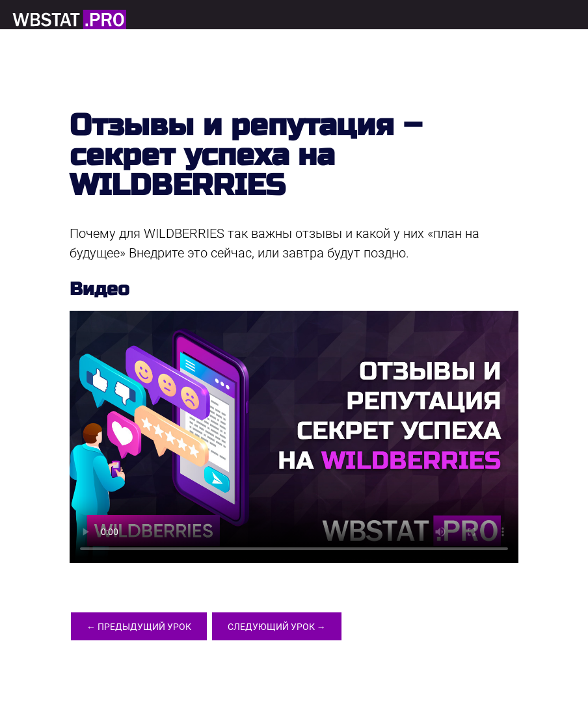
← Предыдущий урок (142, 628)
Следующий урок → (287, 628)
